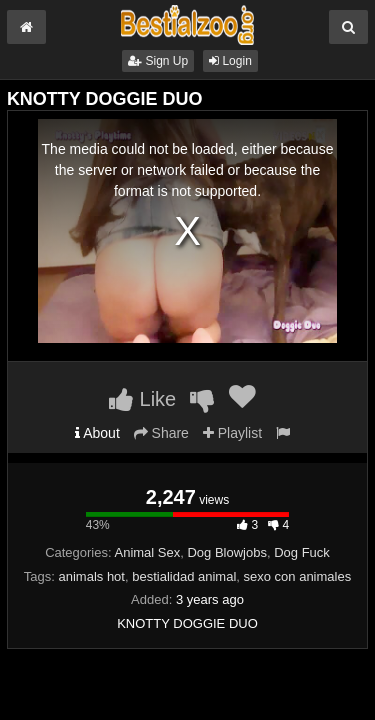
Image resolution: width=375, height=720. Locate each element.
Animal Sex (148, 552)
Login (230, 61)
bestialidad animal (184, 576)
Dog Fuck (302, 552)
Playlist (232, 433)
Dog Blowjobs (227, 552)
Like (142, 399)
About (97, 433)
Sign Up (158, 61)
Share (161, 433)
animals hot (91, 576)
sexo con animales (298, 576)
